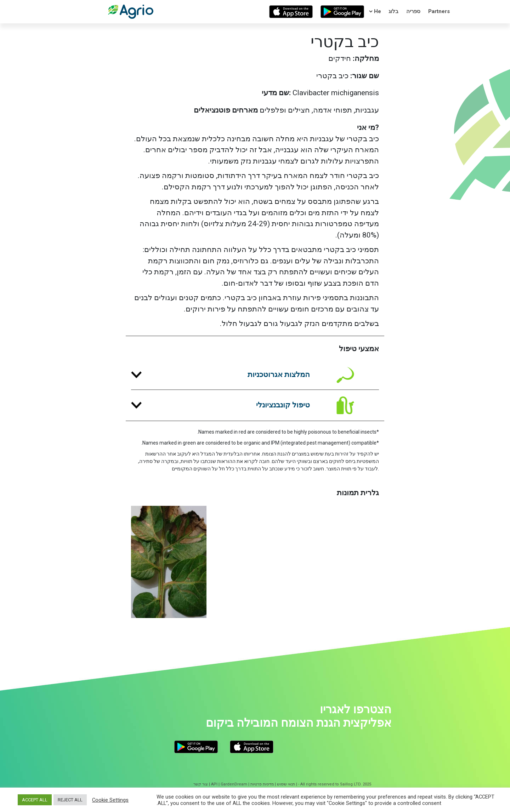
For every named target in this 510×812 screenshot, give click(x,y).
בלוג (393, 11)
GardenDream (234, 784)
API (214, 784)
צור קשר (201, 784)
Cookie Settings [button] (110, 800)
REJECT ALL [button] (70, 800)
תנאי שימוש (286, 784)
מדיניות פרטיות (262, 784)
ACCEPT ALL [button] (35, 800)
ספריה (413, 11)
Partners (439, 11)
